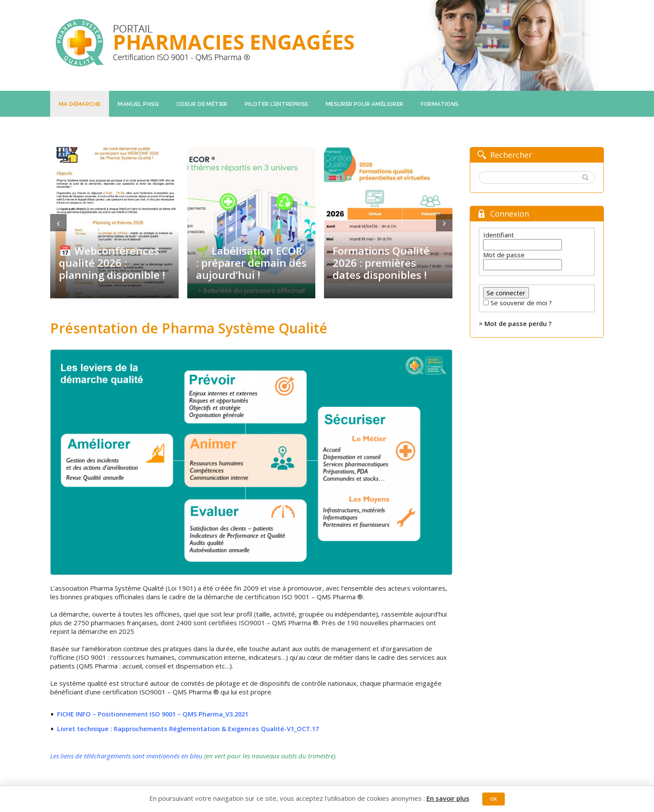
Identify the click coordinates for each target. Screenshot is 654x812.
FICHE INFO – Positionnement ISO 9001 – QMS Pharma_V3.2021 (155, 714)
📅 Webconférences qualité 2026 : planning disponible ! (112, 263)
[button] (587, 178)
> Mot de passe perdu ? (515, 323)
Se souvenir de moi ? (521, 303)
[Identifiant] (523, 245)
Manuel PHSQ (138, 104)
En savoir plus (448, 798)
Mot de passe (504, 255)
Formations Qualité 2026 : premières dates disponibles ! (381, 263)
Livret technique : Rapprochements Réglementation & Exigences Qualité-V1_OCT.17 (190, 729)
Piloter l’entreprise (277, 104)
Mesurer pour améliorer (365, 104)
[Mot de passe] (523, 265)
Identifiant (499, 235)
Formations (440, 104)
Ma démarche (80, 104)
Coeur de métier (202, 104)
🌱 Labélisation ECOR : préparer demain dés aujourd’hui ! (251, 263)
